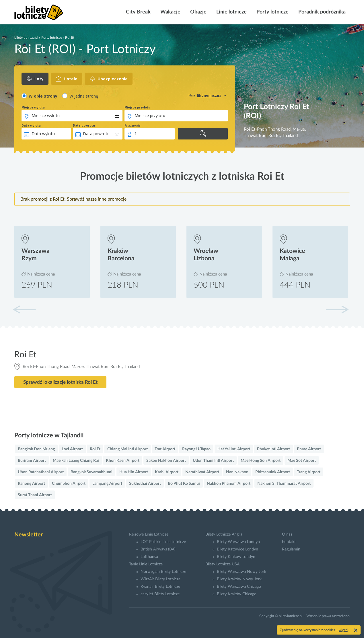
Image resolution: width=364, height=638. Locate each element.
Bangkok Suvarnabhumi (92, 472)
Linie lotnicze (231, 12)
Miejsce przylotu (137, 107)
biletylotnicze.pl (26, 38)
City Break (138, 12)
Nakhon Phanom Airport (229, 484)
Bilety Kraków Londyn (236, 557)
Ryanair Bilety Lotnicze (160, 587)
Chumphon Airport (69, 484)
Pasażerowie (132, 125)
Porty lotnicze (272, 12)
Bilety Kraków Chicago (237, 594)
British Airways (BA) (158, 549)
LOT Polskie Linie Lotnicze (163, 542)
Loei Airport (72, 449)
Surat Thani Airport (35, 495)
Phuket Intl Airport (274, 449)
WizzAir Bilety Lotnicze (160, 579)
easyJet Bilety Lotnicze (160, 594)
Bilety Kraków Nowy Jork (239, 579)
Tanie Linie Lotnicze (146, 564)
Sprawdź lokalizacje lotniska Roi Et (60, 382)
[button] (337, 309)
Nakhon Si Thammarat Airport (284, 484)
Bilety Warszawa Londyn (238, 542)
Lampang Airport (107, 484)
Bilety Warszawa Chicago (239, 587)
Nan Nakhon (237, 472)
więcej (343, 630)
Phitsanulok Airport (273, 472)
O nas (287, 534)
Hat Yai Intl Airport (234, 449)
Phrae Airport (309, 449)
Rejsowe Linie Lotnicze (149, 534)
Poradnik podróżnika (321, 12)
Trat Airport (165, 449)
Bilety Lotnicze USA (222, 564)
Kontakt (289, 542)
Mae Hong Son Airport (261, 461)
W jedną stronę (84, 96)
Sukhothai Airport (145, 484)
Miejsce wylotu (33, 107)
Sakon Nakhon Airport (166, 461)
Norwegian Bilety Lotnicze (163, 572)
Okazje (198, 12)
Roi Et (95, 449)
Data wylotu (31, 125)
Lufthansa (149, 557)
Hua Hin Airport (134, 472)
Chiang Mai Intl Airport (128, 449)
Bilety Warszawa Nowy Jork (242, 572)
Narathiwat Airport (202, 472)
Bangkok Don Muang (36, 449)
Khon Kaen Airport (123, 461)
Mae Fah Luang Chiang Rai (76, 461)
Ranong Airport (31, 484)
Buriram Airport (32, 461)
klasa (192, 95)
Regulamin (291, 549)
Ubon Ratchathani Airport (41, 472)
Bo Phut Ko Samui (184, 484)
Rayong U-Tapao (196, 449)
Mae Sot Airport (302, 461)
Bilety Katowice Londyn (238, 549)
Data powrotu (84, 125)
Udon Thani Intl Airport (213, 461)
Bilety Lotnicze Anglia (224, 534)
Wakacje (170, 12)
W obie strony (43, 96)
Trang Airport (309, 472)
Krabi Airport (167, 472)
